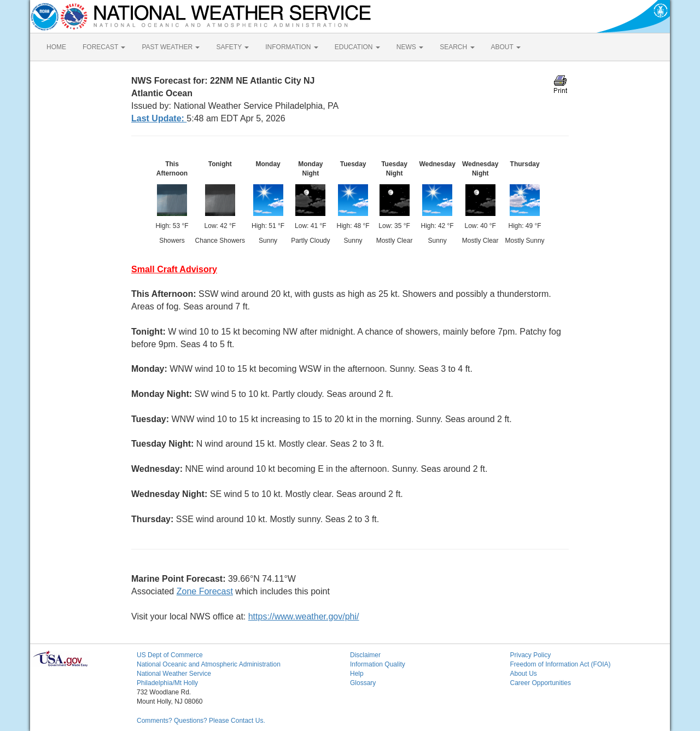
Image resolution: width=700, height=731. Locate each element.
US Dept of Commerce (170, 655)
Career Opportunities (541, 683)
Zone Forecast (205, 591)
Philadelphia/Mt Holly (167, 683)
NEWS (410, 47)
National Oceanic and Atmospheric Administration (209, 664)
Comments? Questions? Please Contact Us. (201, 721)
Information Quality (378, 664)
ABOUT (506, 47)
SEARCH (457, 47)
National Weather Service (174, 674)
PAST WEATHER (171, 47)
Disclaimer (365, 655)
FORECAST (104, 47)
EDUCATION (357, 47)
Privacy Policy (531, 655)
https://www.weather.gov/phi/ (304, 616)
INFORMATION (291, 47)
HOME (56, 47)
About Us (524, 674)
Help (357, 674)
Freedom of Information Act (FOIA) (561, 664)
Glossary (363, 683)
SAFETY (232, 47)
